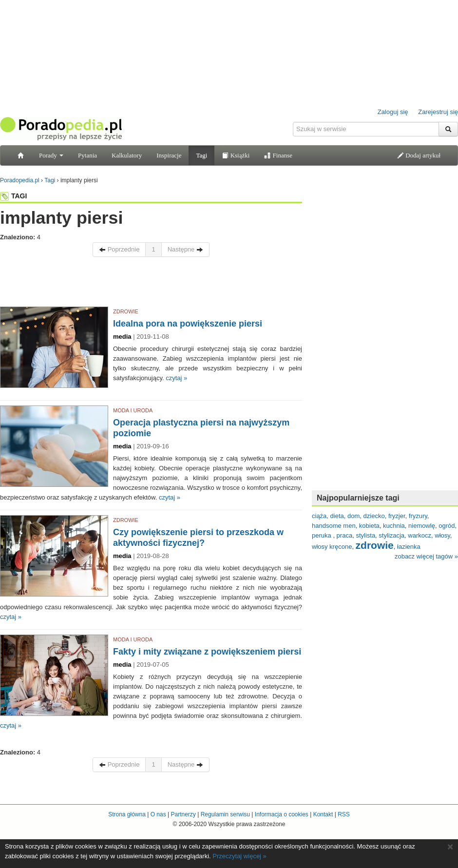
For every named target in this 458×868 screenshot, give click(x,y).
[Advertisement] (151, 284)
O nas (158, 814)
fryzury (418, 516)
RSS (344, 814)
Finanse (278, 155)
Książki (236, 155)
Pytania (87, 155)
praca (345, 535)
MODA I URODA (133, 410)
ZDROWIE (126, 311)
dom (353, 516)
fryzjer (397, 516)
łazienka (409, 547)
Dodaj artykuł (419, 155)
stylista (365, 535)
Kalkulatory (127, 155)
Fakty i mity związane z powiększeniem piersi (207, 652)
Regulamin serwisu (225, 814)
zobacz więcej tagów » (426, 556)
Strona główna (127, 814)
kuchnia (394, 526)
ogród (447, 526)
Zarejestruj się (438, 112)
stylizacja (391, 535)
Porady (51, 155)
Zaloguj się (393, 112)
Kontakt (323, 814)
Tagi (201, 155)
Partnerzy (183, 814)
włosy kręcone (332, 547)
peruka (322, 535)
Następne (185, 249)
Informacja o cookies (282, 814)
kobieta (369, 526)
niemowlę (422, 526)
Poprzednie (119, 249)
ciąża (319, 516)
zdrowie (375, 545)
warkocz (420, 535)
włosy (442, 535)
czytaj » (176, 378)
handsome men (334, 526)
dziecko (374, 516)
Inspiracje (169, 155)
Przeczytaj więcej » (239, 856)
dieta (337, 516)
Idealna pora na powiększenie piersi (188, 324)
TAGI (13, 196)
